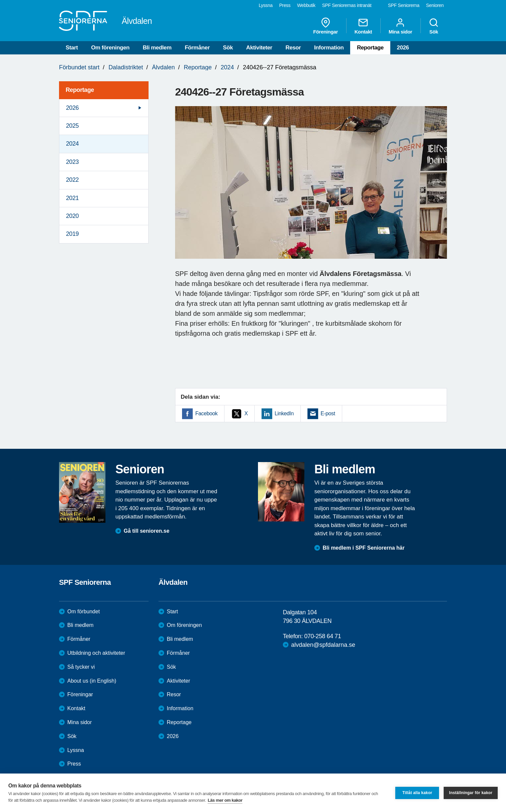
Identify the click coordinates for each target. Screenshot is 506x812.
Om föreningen (110, 48)
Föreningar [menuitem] (326, 26)
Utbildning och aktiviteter (96, 653)
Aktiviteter (259, 48)
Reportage (370, 48)
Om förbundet (84, 611)
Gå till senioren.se (147, 531)
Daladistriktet (126, 67)
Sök (228, 48)
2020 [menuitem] (72, 216)
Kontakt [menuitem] (363, 26)
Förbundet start (79, 67)
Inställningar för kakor (471, 793)
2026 (403, 48)
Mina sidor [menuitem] (400, 26)
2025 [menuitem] (72, 126)
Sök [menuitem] (434, 26)
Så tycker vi (81, 667)
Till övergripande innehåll (0, 0)
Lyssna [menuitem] (266, 5)
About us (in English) (92, 681)
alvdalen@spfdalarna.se (323, 645)
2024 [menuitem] (72, 144)
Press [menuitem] (285, 5)
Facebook (206, 413)
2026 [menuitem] (72, 108)
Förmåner (197, 48)
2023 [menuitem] (72, 162)
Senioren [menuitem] (435, 5)
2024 (227, 67)
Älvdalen (163, 67)
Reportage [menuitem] (80, 90)
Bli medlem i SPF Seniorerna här (364, 548)
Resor (293, 48)
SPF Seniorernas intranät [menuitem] (347, 5)
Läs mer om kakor (225, 800)
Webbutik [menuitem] (306, 5)
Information (329, 48)
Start (72, 48)
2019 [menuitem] (72, 234)
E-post (328, 413)
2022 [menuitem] (72, 180)
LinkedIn (284, 413)
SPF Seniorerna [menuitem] (404, 5)
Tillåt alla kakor (417, 793)
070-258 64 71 (322, 636)
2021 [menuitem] (72, 198)
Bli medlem (157, 48)
